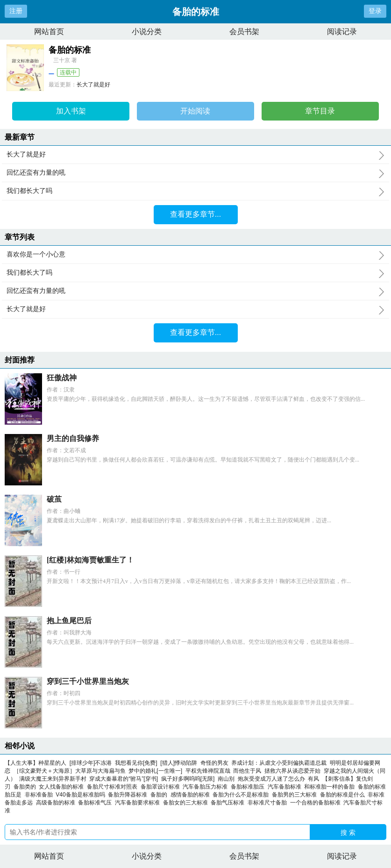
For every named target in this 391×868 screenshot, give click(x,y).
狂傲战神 (62, 378)
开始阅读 (195, 111)
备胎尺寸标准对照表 (114, 787)
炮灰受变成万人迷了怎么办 (271, 779)
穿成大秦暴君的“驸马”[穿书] (124, 779)
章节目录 (320, 111)
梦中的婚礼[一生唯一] (155, 771)
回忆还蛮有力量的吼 (195, 173)
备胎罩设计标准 (162, 787)
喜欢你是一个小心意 (195, 255)
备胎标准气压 (96, 803)
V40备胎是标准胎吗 (82, 795)
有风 (313, 779)
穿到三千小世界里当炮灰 (88, 681)
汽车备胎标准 (286, 787)
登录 (375, 11)
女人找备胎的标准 (63, 787)
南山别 (226, 779)
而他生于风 (247, 771)
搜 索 (348, 832)
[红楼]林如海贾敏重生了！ (90, 560)
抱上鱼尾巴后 (69, 621)
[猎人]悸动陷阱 (179, 763)
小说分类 (147, 32)
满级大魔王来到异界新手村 (53, 779)
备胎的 (160, 795)
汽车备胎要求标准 (139, 803)
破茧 (54, 499)
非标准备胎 (40, 795)
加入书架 (71, 111)
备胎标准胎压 (249, 787)
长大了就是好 (93, 85)
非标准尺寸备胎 (269, 803)
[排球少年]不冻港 (91, 763)
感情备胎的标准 (192, 795)
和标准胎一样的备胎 (331, 787)
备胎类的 (26, 787)
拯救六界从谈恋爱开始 (292, 771)
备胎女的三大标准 (187, 803)
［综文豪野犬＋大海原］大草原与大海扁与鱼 (70, 771)
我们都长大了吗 (195, 191)
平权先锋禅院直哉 (208, 771)
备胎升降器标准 (129, 795)
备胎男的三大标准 (296, 795)
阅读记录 (342, 32)
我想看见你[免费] (136, 763)
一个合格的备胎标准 (317, 803)
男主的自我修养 (73, 438)
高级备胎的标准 (57, 803)
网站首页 (49, 32)
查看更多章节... (195, 214)
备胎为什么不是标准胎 (242, 795)
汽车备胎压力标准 (207, 787)
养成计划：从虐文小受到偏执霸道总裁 (279, 763)
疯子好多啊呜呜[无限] (188, 779)
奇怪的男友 (214, 763)
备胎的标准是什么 (344, 795)
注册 (16, 11)
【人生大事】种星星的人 (36, 763)
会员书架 (244, 32)
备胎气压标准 (229, 803)
